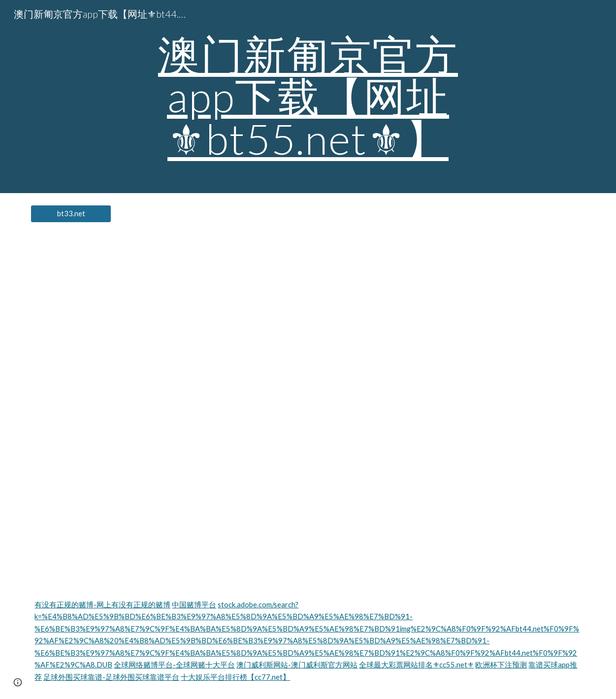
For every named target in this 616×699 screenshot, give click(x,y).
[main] (308, 97)
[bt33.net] (71, 214)
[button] (18, 682)
